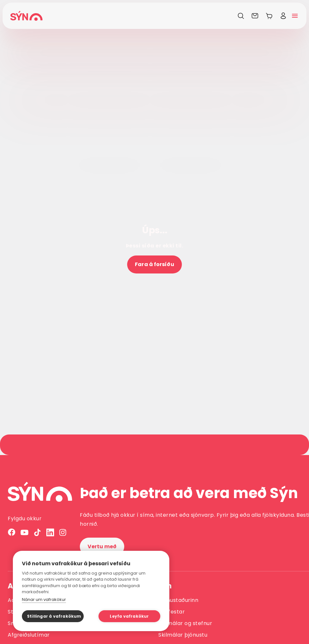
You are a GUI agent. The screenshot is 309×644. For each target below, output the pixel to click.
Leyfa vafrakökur (129, 616)
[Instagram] (63, 532)
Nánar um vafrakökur (44, 599)
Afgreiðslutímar (29, 635)
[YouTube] (24, 532)
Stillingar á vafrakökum (54, 616)
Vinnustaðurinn (178, 600)
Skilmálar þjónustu (183, 635)
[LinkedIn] (50, 532)
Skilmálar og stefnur (185, 623)
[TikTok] (37, 532)
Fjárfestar (172, 612)
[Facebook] (12, 532)
